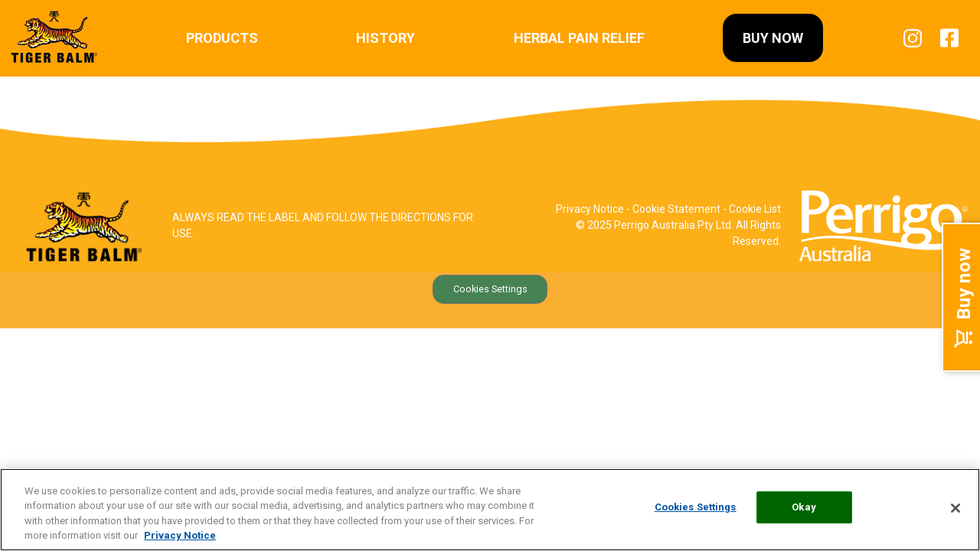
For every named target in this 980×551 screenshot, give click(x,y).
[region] (490, 510)
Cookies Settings (490, 289)
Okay (804, 509)
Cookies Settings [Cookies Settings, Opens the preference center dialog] (696, 509)
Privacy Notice (590, 209)
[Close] (955, 508)
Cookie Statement (676, 209)
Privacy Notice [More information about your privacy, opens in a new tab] (180, 535)
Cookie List (755, 209)
